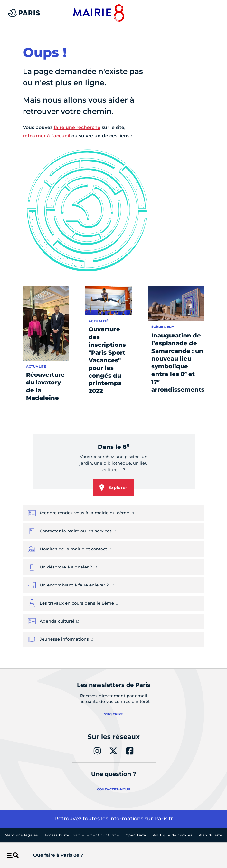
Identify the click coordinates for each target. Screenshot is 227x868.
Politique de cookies (172, 835)
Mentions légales (21, 835)
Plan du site (210, 835)
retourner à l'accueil (47, 136)
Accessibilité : (82, 835)
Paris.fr (164, 819)
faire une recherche (77, 127)
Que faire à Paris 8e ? (58, 855)
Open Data (136, 835)
